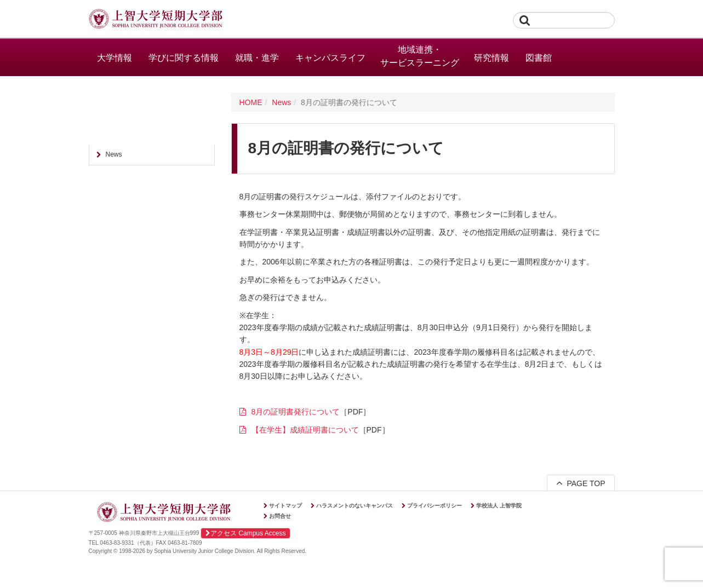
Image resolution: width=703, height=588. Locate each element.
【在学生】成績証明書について (305, 430)
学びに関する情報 (184, 58)
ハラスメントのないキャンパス (355, 506)
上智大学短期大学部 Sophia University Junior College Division (156, 20)
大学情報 (115, 58)
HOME (251, 102)
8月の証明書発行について (296, 412)
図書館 (539, 58)
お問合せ (280, 516)
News (281, 102)
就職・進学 (257, 58)
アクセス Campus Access (245, 533)
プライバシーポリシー (435, 506)
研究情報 (491, 58)
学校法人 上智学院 (499, 506)
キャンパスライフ (330, 58)
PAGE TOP (581, 483)
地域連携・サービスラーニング (420, 56)
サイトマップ (285, 506)
